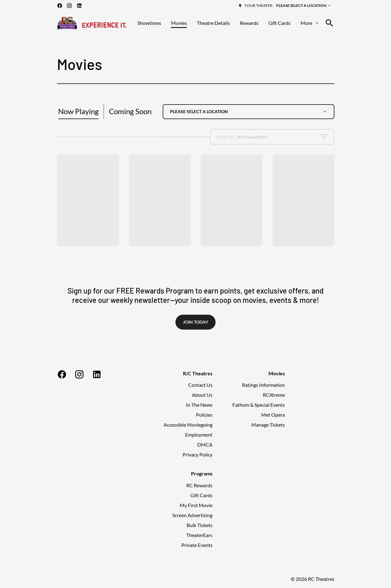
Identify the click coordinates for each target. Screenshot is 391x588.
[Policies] (204, 415)
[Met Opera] (273, 415)
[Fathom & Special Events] (259, 405)
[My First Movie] (196, 505)
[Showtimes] (149, 23)
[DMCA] (205, 445)
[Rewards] (249, 23)
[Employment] (199, 435)
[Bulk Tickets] (200, 525)
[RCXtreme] (274, 395)
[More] (310, 23)
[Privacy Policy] (198, 455)
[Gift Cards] (279, 23)
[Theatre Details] (213, 23)
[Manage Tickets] (268, 425)
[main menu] (228, 23)
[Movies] (179, 23)
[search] (329, 23)
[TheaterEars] (199, 535)
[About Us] (202, 395)
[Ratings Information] (263, 385)
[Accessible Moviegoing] (188, 425)
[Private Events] (197, 545)
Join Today (195, 322)
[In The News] (199, 405)
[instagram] (69, 6)
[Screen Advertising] (192, 515)
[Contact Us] (200, 385)
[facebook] (60, 6)
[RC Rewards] (199, 485)
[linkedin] (79, 6)
